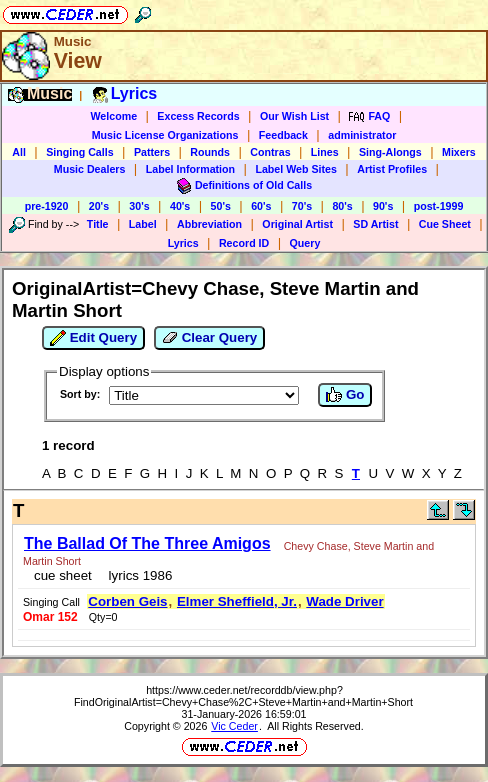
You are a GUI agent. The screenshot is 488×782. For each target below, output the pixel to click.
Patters (152, 152)
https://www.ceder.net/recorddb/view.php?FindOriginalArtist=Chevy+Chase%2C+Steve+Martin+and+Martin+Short (243, 696)
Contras (270, 152)
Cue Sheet (445, 224)
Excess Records (198, 116)
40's (180, 206)
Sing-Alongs (390, 152)
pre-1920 (47, 206)
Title (98, 224)
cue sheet (63, 575)
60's (261, 206)
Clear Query (209, 338)
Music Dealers (90, 169)
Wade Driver (344, 601)
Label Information (190, 169)
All (19, 152)
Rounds (210, 152)
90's (383, 206)
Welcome (113, 116)
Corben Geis (127, 601)
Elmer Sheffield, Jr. (237, 601)
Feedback (283, 135)
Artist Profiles (392, 169)
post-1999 (439, 206)
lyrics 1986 (136, 575)
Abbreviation (209, 224)
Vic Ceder (234, 726)
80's (342, 206)
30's (139, 206)
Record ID (244, 243)
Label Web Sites (296, 169)
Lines (325, 152)
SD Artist (375, 224)
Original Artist (297, 224)
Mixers (459, 152)
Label (143, 224)
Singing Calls (80, 152)
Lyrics (183, 243)
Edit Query (93, 338)
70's (302, 206)
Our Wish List (294, 116)
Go (345, 395)
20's (99, 206)
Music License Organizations (165, 135)
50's (221, 206)
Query (305, 243)
